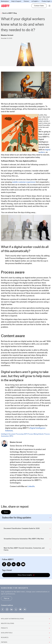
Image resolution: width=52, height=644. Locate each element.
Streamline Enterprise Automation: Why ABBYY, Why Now (27, 539)
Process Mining (33, 434)
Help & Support (16, 1)
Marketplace (5, 1)
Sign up (7, 598)
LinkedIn (31, 486)
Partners (26, 1)
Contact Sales (39, 6)
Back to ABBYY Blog (9, 13)
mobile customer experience (24, 182)
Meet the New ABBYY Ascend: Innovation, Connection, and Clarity (27, 549)
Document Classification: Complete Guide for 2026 (27, 528)
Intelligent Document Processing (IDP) (14, 434)
